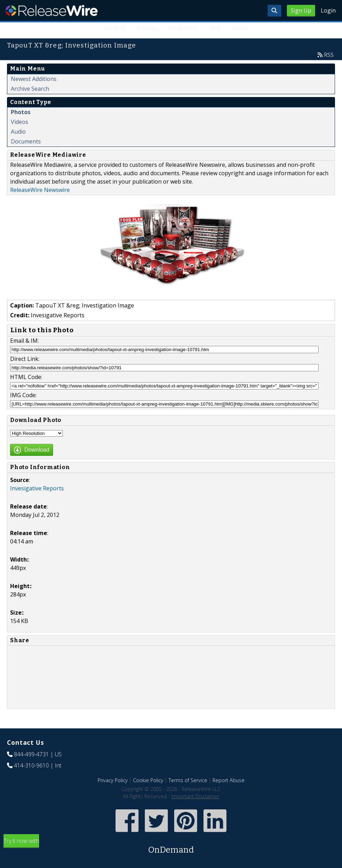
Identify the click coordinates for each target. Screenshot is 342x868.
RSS (329, 55)
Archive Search (30, 89)
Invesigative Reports (37, 488)
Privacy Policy (113, 780)
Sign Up (301, 10)
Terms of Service (188, 780)
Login (328, 10)
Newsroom (183, 28)
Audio (18, 132)
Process (147, 28)
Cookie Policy (148, 780)
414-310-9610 (31, 765)
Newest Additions (34, 79)
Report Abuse (229, 780)
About (240, 28)
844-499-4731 (31, 754)
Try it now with (171, 847)
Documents (26, 141)
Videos (20, 122)
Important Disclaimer (195, 796)
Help (215, 28)
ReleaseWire (51, 10)
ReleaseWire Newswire (40, 190)
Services (115, 28)
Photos (21, 112)
